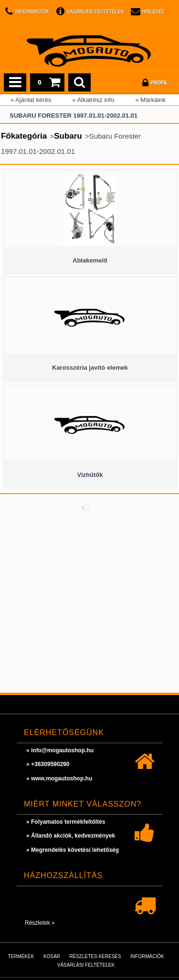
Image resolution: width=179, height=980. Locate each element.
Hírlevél (153, 12)
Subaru (68, 136)
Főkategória (24, 136)
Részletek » (40, 923)
